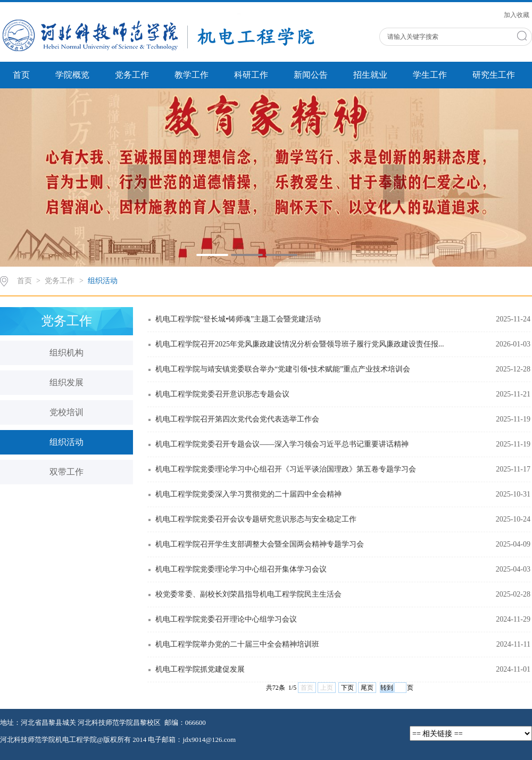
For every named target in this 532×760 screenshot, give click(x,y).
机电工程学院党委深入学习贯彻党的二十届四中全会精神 (248, 494)
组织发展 (66, 382)
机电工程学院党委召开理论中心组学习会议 (226, 619)
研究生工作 (494, 75)
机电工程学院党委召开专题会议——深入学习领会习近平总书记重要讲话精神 (282, 444)
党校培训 (66, 412)
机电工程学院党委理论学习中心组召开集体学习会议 (241, 569)
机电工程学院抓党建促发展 (200, 669)
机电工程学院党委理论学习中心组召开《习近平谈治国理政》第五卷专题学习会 (286, 469)
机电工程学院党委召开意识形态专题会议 (222, 394)
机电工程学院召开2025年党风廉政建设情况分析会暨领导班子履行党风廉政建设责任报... (300, 344)
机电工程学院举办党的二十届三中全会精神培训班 (237, 644)
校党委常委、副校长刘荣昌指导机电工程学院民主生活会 (248, 594)
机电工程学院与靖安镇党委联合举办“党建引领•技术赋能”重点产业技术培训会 (283, 369)
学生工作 (430, 75)
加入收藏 (517, 15)
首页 (21, 75)
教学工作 (192, 75)
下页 (347, 688)
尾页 (367, 688)
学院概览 (72, 75)
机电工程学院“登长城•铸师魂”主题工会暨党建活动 (238, 319)
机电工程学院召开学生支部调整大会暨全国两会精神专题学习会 (260, 544)
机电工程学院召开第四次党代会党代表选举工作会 (237, 419)
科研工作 (251, 75)
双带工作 (66, 472)
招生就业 (370, 75)
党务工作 (132, 75)
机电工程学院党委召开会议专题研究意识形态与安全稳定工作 (256, 519)
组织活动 (103, 281)
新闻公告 (311, 75)
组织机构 (66, 353)
